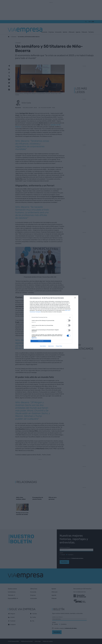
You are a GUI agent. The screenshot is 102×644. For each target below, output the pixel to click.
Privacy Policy (59, 346)
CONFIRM (41, 341)
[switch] (69, 320)
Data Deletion (43, 346)
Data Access (51, 346)
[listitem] (51, 317)
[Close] (76, 298)
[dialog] (51, 322)
